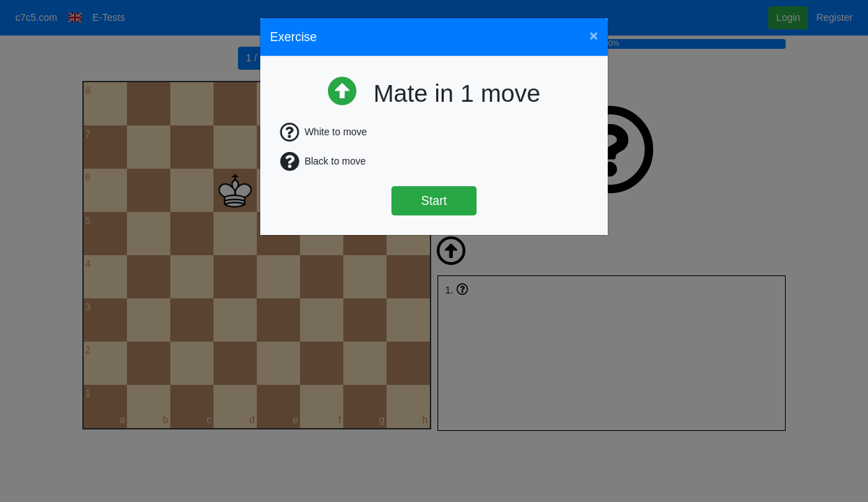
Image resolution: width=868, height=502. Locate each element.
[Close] (594, 35)
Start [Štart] (434, 201)
